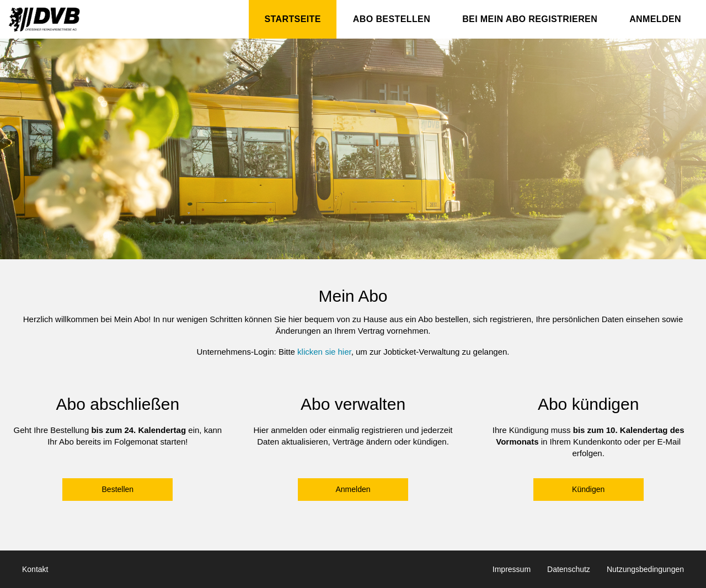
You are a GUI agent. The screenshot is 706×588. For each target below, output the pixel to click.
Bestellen (118, 489)
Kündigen (588, 489)
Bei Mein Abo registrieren (530, 19)
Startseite (292, 19)
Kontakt (35, 569)
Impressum (512, 569)
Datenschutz (569, 569)
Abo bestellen (392, 19)
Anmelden (655, 19)
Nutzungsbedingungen (645, 569)
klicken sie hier (324, 352)
